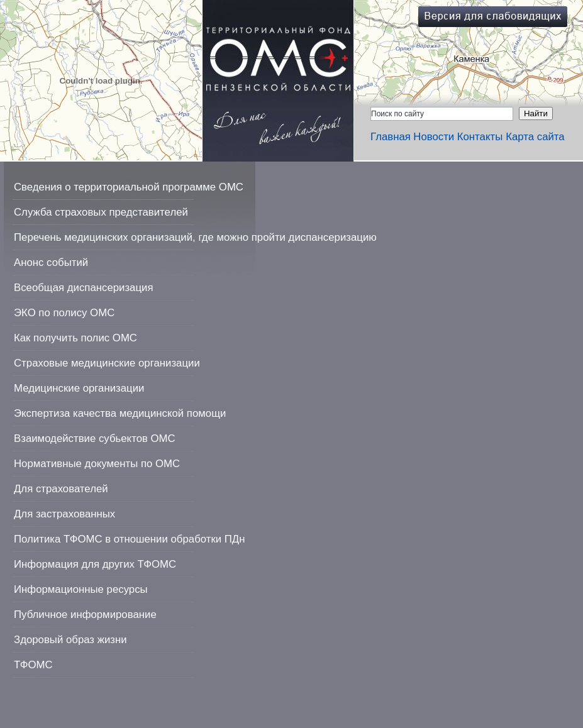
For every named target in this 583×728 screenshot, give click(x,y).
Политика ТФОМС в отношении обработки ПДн (129, 539)
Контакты (480, 137)
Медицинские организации (79, 388)
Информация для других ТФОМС (95, 564)
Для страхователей (61, 489)
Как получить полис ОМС (75, 338)
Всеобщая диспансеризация (84, 288)
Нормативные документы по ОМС (97, 464)
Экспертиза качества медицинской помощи (120, 413)
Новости (434, 137)
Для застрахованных (64, 514)
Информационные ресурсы (81, 589)
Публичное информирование (85, 615)
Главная (391, 137)
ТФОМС (33, 665)
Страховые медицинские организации (107, 363)
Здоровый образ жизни (70, 640)
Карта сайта (535, 137)
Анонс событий (51, 262)
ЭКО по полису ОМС (64, 313)
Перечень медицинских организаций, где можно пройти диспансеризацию (195, 237)
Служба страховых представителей (101, 212)
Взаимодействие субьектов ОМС (95, 438)
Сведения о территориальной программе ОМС (129, 187)
